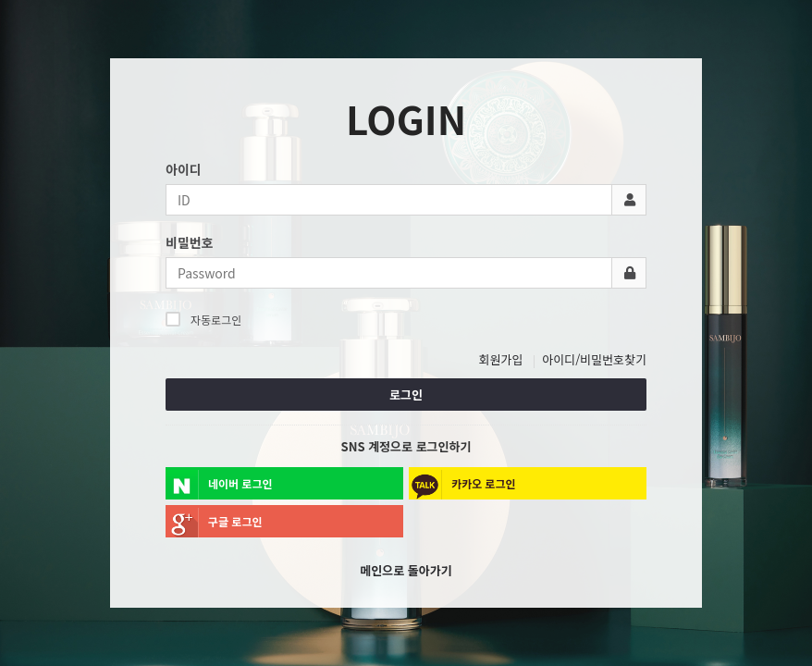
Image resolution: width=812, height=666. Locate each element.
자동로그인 (203, 319)
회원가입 (501, 359)
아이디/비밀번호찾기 (594, 359)
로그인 (406, 395)
